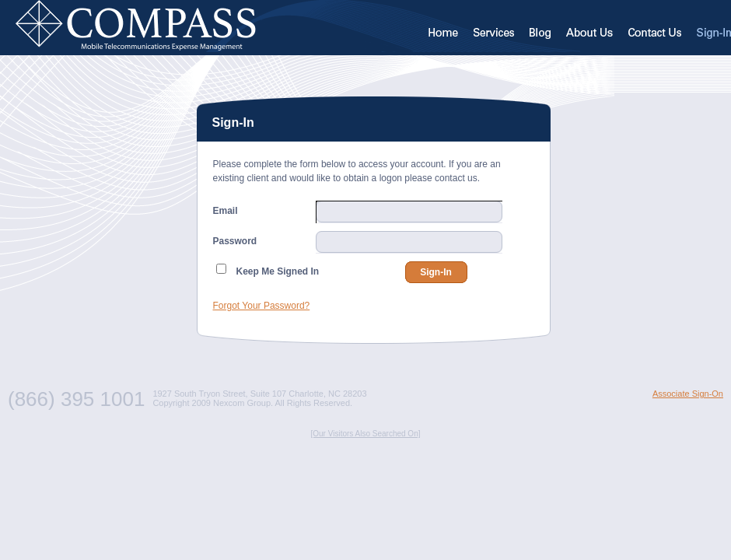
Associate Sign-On (688, 394)
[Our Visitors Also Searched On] (366, 434)
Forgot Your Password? (262, 306)
